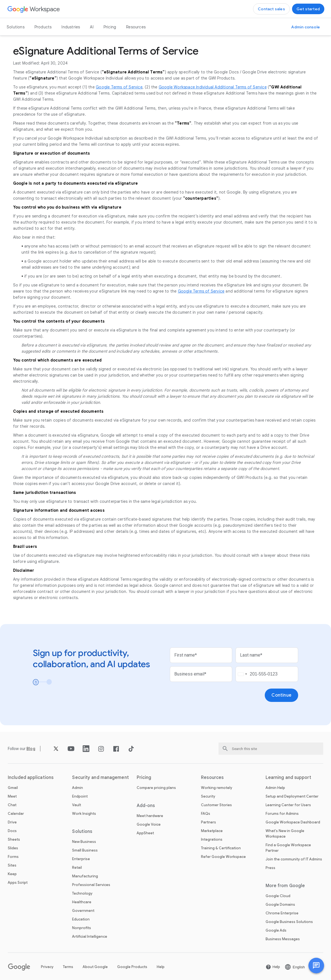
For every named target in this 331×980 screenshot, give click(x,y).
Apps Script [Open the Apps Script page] (18, 883)
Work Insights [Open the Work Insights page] (84, 814)
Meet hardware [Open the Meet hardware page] (150, 816)
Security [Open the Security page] (208, 796)
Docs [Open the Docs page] (12, 831)
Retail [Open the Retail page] (77, 868)
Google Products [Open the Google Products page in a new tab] (132, 967)
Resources (136, 27)
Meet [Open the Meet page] (12, 796)
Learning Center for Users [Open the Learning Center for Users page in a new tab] (288, 805)
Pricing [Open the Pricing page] (110, 27)
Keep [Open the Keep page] (12, 874)
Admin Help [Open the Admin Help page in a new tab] (275, 788)
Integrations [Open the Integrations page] (212, 839)
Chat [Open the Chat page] (12, 805)
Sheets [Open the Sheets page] (14, 839)
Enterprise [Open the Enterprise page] (81, 859)
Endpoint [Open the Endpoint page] (80, 796)
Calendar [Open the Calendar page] (16, 814)
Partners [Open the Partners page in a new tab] (209, 822)
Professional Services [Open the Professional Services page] (91, 885)
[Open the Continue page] (281, 695)
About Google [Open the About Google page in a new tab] (95, 967)
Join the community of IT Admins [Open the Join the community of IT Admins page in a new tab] (294, 859)
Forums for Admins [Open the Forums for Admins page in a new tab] (282, 814)
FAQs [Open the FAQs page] (206, 814)
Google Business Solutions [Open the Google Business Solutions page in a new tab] (289, 922)
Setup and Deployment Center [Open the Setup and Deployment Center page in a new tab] (292, 796)
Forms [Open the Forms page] (13, 857)
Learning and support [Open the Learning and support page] (288, 778)
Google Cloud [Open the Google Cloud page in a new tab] (278, 896)
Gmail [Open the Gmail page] (13, 788)
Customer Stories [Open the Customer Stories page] (216, 805)
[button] (316, 966)
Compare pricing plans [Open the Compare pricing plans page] (156, 788)
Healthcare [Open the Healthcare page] (82, 902)
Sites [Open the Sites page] (12, 865)
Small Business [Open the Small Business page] (85, 850)
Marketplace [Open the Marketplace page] (212, 831)
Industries (71, 27)
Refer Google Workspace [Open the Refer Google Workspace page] (223, 857)
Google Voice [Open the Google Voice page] (149, 824)
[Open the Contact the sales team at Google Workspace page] (271, 9)
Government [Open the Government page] (83, 911)
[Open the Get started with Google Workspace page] (308, 9)
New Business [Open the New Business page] (84, 842)
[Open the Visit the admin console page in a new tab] (306, 27)
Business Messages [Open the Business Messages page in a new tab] (283, 939)
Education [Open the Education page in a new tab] (81, 919)
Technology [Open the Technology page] (82, 893)
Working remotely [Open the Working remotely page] (217, 788)
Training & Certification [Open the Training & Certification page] (221, 848)
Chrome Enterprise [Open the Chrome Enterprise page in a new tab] (282, 913)
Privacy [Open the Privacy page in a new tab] (47, 967)
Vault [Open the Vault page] (77, 805)
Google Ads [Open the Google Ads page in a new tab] (276, 930)
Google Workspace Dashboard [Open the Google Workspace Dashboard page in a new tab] (293, 822)
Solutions (16, 27)
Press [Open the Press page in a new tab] (270, 868)
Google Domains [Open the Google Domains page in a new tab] (280, 904)
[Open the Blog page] (31, 749)
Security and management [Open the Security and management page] (100, 778)
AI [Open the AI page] (92, 27)
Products (43, 27)
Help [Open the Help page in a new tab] (161, 967)
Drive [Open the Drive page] (12, 822)
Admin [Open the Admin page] (78, 788)
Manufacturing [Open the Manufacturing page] (85, 876)
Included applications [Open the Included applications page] (31, 778)
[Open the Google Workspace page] (34, 9)
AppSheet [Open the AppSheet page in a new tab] (145, 833)
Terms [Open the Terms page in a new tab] (68, 967)
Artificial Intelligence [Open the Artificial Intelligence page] (90, 936)
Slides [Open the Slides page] (13, 848)
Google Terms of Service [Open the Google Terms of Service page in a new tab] (119, 87)
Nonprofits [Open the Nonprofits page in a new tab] (82, 928)
